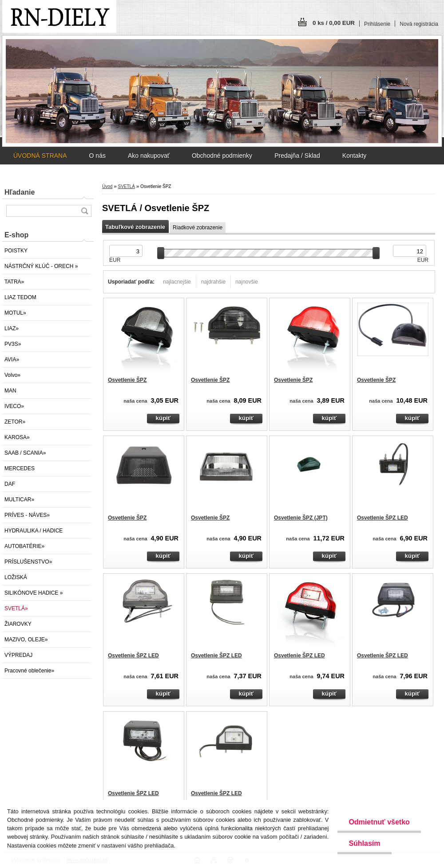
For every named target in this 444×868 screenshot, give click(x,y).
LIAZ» (12, 328)
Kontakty (354, 156)
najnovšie (247, 282)
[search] (84, 211)
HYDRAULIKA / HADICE (34, 531)
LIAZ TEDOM (20, 297)
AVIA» (12, 360)
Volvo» (12, 375)
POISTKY (16, 251)
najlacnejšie (177, 282)
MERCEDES (20, 468)
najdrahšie (213, 282)
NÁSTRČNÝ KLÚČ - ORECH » (41, 266)
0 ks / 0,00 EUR (334, 23)
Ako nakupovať (149, 156)
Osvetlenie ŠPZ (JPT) (301, 518)
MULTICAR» (19, 500)
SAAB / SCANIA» (25, 453)
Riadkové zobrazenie (198, 228)
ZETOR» (15, 422)
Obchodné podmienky (222, 156)
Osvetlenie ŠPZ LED (383, 518)
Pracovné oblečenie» (29, 671)
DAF (10, 484)
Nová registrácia (419, 24)
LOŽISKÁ (16, 577)
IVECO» (14, 406)
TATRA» (14, 282)
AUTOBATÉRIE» (24, 546)
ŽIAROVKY (18, 624)
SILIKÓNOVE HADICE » (34, 593)
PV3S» (13, 344)
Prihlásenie (377, 24)
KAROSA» (17, 437)
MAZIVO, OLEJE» (26, 640)
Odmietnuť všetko (379, 822)
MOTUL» (15, 313)
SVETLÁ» (16, 608)
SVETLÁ (126, 186)
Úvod (107, 186)
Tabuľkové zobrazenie (135, 227)
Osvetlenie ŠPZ (127, 380)
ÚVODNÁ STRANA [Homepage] (40, 156)
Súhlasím (364, 843)
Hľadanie (20, 192)
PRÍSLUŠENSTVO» (28, 562)
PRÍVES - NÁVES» (27, 515)
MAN (10, 391)
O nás (97, 156)
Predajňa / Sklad (297, 156)
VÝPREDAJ (18, 655)
